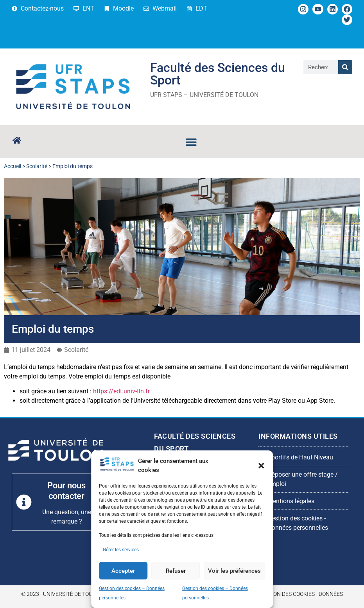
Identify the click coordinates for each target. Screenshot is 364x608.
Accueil (13, 166)
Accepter (123, 571)
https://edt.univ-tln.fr (121, 391)
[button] (261, 466)
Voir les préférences (234, 571)
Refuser (176, 571)
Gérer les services (121, 550)
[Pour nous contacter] (24, 502)
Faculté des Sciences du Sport (218, 74)
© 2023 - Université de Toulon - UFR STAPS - (79, 594)
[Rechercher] (345, 67)
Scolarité (37, 166)
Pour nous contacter (66, 491)
